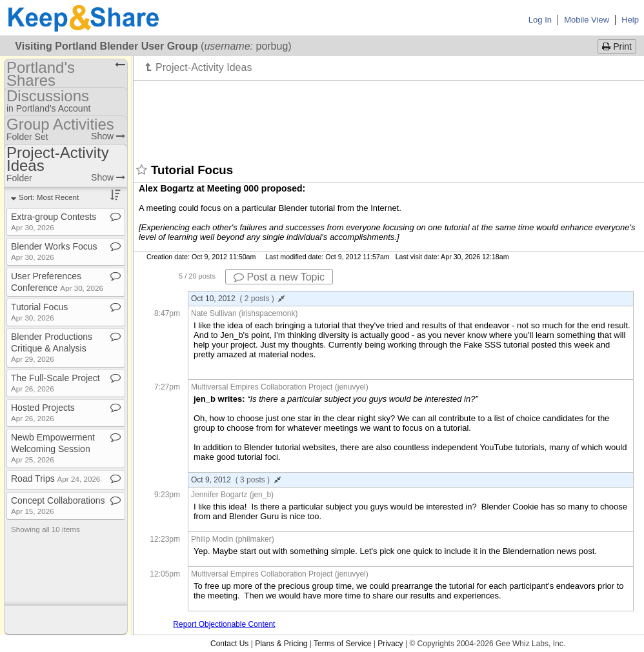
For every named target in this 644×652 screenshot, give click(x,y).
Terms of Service (342, 644)
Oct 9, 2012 (236, 480)
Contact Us (229, 644)
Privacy (390, 644)
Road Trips (55, 479)
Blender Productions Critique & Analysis (52, 347)
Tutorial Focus (39, 312)
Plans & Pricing (281, 644)
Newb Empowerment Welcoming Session (53, 448)
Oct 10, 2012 (238, 299)
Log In (540, 20)
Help (630, 20)
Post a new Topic (279, 277)
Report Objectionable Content (224, 624)
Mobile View (587, 20)
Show (108, 136)
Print (617, 46)
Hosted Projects (43, 412)
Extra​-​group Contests (54, 222)
